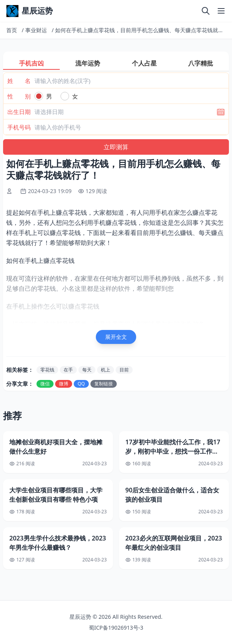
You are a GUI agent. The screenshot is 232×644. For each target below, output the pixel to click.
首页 (12, 30)
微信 (45, 384)
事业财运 (36, 30)
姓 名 (19, 81)
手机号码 (19, 127)
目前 (124, 370)
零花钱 (47, 370)
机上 (106, 370)
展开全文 (116, 337)
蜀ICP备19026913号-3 (116, 628)
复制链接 (104, 384)
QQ (81, 384)
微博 (64, 384)
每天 (87, 370)
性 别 (19, 96)
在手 (68, 370)
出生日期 (19, 112)
